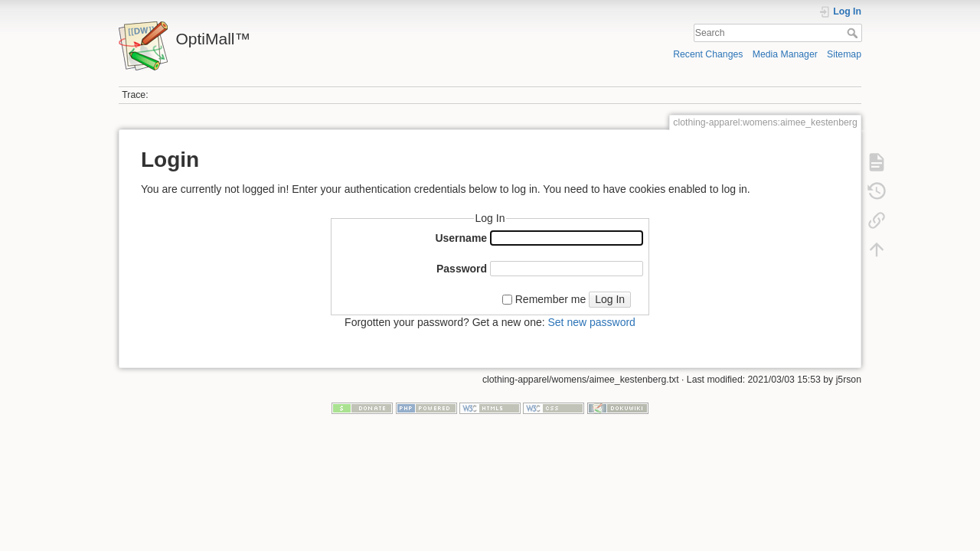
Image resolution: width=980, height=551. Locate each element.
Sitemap (844, 54)
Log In (610, 299)
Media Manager (785, 54)
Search (854, 33)
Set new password (591, 322)
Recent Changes (708, 54)
